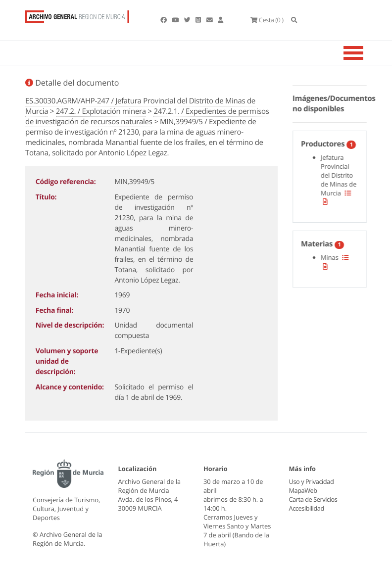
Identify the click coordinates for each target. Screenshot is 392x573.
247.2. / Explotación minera (101, 111)
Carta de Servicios (313, 499)
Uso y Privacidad (311, 481)
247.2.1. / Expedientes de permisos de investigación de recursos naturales (147, 117)
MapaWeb (303, 490)
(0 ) (267, 20)
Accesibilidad (307, 508)
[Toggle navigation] (366, 53)
